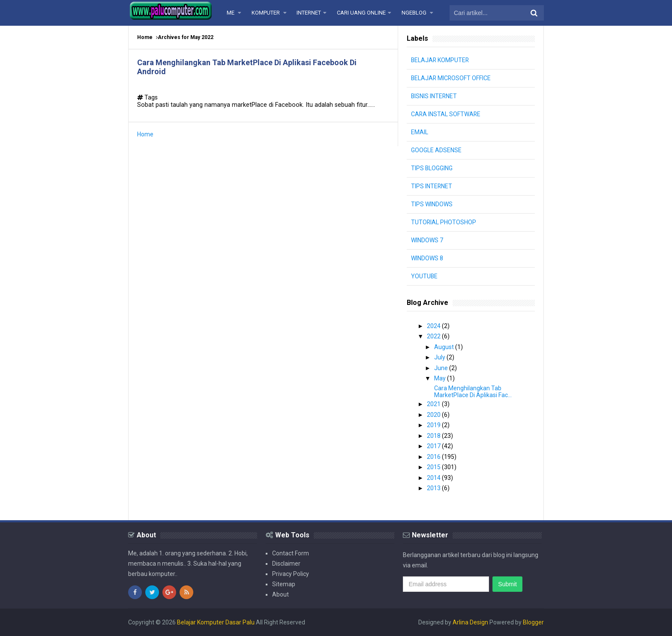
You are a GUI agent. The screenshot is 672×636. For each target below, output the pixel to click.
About (280, 594)
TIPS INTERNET (432, 186)
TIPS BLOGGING (432, 168)
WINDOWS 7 (427, 240)
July (440, 357)
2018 (434, 436)
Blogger (533, 622)
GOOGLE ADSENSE (436, 150)
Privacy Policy (291, 574)
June (442, 368)
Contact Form (291, 553)
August (445, 347)
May (441, 378)
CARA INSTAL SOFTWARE (446, 114)
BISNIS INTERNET (434, 96)
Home (145, 37)
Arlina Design (470, 622)
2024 (434, 326)
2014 (434, 478)
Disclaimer (286, 564)
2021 (434, 404)
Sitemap (284, 584)
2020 (434, 415)
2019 (434, 425)
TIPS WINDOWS (432, 204)
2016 (434, 457)
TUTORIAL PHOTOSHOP (444, 222)
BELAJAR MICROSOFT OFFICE (451, 78)
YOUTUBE (424, 276)
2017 (434, 446)
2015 (434, 467)
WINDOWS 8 (427, 258)
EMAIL (420, 132)
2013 (434, 488)
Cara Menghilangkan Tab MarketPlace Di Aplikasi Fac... (473, 392)
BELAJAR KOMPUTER (441, 60)
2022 (434, 336)
